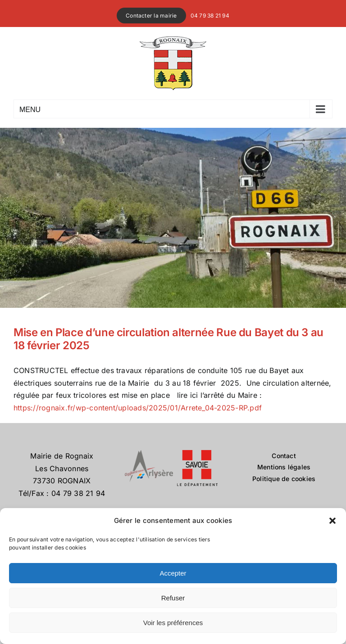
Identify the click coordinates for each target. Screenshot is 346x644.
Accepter (173, 573)
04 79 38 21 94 (210, 16)
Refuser (173, 598)
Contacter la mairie (151, 16)
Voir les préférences (173, 623)
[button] (332, 521)
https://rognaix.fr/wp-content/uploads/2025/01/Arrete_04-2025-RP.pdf (138, 408)
